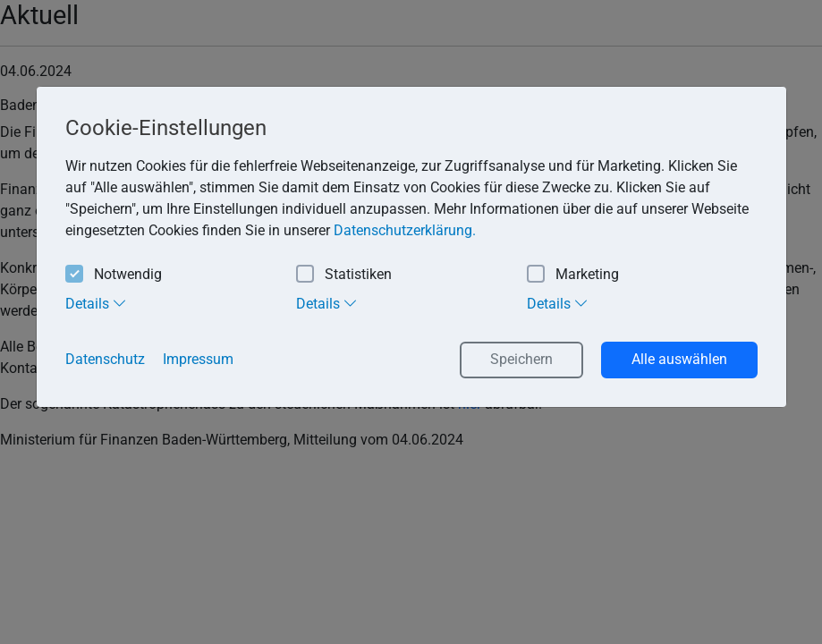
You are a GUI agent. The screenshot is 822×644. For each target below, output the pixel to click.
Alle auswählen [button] (679, 359)
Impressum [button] (198, 359)
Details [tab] (96, 303)
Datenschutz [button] (105, 359)
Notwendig (114, 275)
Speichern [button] (521, 359)
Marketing (573, 275)
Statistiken (344, 275)
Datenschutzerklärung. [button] (405, 230)
